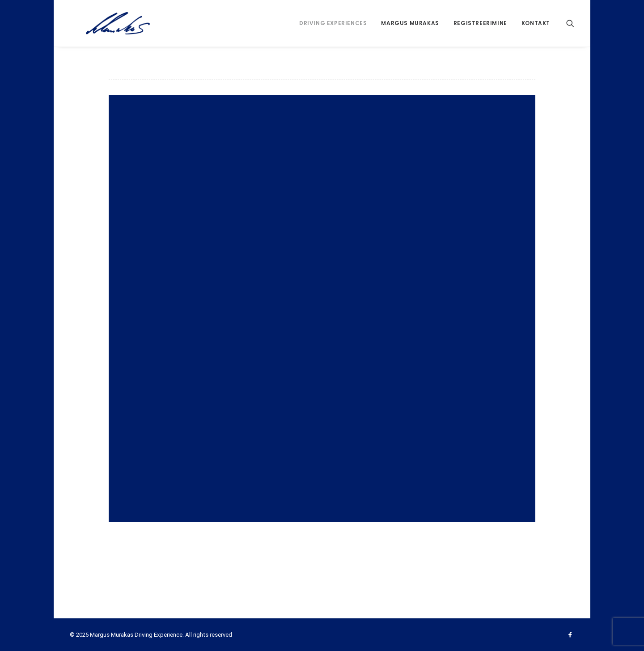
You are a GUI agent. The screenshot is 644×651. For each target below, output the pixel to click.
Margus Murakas (410, 23)
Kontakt (536, 23)
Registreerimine (480, 23)
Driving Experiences (333, 23)
